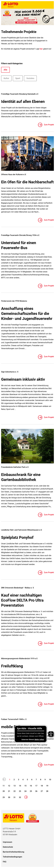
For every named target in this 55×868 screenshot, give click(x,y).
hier (41, 49)
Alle (5, 70)
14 (20, 786)
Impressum (7, 842)
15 (25, 786)
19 (47, 786)
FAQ (5, 862)
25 (31, 791)
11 (4, 786)
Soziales (30, 78)
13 (15, 786)
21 (9, 791)
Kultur (6, 78)
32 (20, 797)
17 (36, 786)
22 (15, 791)
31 (15, 797)
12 (9, 786)
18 (42, 786)
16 (31, 786)
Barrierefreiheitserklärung (13, 852)
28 (47, 791)
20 (4, 791)
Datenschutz (8, 847)
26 (36, 791)
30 (9, 797)
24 (25, 791)
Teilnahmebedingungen (12, 857)
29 (4, 797)
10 (50, 780)
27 (42, 791)
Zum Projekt (49, 125)
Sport (18, 78)
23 (20, 791)
